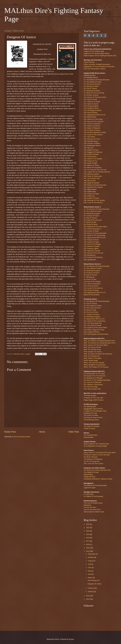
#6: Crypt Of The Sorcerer (93, 220)
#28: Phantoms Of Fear (92, 139)
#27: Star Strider (89, 137)
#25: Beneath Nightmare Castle (95, 132)
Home (42, 432)
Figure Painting (89, 62)
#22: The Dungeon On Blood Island (96, 334)
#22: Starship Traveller (92, 246)
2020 (88, 531)
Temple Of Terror (90, 477)
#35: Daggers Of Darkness (93, 152)
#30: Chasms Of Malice (92, 143)
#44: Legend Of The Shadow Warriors (97, 172)
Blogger (71, 639)
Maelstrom (87, 505)
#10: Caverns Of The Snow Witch (95, 227)
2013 (88, 596)
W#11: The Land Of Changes (94, 363)
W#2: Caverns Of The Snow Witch (96, 345)
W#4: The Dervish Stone (92, 349)
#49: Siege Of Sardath (91, 183)
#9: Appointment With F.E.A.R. (94, 319)
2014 (88, 551)
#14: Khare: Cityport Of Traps (94, 330)
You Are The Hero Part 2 (92, 510)
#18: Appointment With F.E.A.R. (95, 238)
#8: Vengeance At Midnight (93, 378)
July (90, 564)
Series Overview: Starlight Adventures (97, 64)
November (92, 554)
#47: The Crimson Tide (92, 178)
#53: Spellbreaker (90, 192)
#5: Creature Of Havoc (92, 273)
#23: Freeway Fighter (91, 249)
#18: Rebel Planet (90, 117)
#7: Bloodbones (89, 277)
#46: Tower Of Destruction (93, 176)
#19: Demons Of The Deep (93, 119)
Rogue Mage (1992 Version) (94, 400)
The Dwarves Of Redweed (93, 459)
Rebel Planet (88, 474)
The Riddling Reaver (91, 77)
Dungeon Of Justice (95, 584)
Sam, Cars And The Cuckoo (93, 464)
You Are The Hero (90, 507)
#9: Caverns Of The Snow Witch (95, 97)
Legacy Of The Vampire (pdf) (94, 51)
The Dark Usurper (90, 395)
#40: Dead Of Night (90, 163)
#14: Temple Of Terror (91, 108)
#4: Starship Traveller (91, 86)
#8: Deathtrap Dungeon (92, 317)
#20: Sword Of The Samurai (93, 121)
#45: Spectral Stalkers (91, 174)
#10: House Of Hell (90, 99)
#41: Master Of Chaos (91, 165)
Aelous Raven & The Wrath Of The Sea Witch (100, 453)
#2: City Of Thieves (90, 303)
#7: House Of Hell (90, 222)
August (91, 561)
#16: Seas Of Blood (91, 113)
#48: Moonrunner (90, 181)
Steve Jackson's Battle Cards (94, 512)
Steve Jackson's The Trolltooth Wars (96, 444)
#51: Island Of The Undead (93, 187)
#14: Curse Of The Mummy (93, 288)
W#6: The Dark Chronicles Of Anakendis (98, 354)
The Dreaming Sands (91, 420)
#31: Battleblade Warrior (92, 146)
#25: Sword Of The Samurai (93, 253)
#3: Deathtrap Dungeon (92, 213)
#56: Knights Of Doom (91, 198)
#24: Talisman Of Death (92, 251)
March (90, 578)
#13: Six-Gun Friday (91, 387)
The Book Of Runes (91, 457)
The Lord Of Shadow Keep (93, 503)
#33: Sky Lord (89, 148)
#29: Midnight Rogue (91, 141)
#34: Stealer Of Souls (91, 150)
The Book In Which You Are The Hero (97, 455)
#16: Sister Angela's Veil (92, 389)
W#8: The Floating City (92, 356)
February (91, 588)
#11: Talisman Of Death (92, 102)
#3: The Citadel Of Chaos (93, 306)
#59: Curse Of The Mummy (93, 203)
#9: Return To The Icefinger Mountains (97, 380)
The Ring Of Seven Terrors (93, 418)
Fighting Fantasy (90, 75)
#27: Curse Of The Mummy (93, 257)
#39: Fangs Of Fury (91, 161)
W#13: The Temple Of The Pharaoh (96, 367)
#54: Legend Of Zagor (91, 194)
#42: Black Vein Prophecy (93, 167)
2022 (88, 528)
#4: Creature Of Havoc (92, 216)
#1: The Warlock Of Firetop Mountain (97, 80)
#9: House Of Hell (90, 279)
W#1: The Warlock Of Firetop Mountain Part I (99, 341)
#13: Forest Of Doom (91, 286)
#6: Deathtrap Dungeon (92, 91)
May (90, 571)
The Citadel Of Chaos (91, 472)
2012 (88, 599)
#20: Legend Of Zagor (91, 242)
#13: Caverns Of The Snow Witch (95, 328)
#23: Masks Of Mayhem (92, 128)
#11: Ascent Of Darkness (92, 382)
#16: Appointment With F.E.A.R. (95, 292)
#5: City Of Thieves (90, 88)
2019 (88, 534)
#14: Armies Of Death (91, 231)
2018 (88, 538)
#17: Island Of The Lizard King (94, 235)
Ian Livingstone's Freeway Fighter (95, 446)
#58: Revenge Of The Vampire (94, 200)
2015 (88, 548)
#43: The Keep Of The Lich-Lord (95, 170)
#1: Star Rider (89, 494)
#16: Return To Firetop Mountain (95, 233)
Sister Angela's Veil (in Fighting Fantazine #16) (100, 56)
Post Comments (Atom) (22, 437)
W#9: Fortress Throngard (93, 358)
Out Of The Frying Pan (92, 461)
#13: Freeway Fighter (91, 106)
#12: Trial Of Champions (92, 229)
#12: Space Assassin (91, 104)
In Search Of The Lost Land (93, 398)
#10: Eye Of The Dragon (92, 282)
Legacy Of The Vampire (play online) (96, 53)
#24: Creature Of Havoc (92, 130)
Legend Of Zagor (90, 488)
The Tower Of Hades (91, 415)
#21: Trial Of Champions (92, 124)
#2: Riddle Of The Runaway (93, 496)
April (90, 574)
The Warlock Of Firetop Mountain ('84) (97, 470)
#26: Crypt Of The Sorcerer (93, 135)
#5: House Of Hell (90, 310)
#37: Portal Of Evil (90, 156)
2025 (88, 524)
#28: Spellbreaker (90, 260)
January (91, 591)
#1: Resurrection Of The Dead (94, 374)
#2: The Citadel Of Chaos (93, 82)
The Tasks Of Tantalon (92, 426)
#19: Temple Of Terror (91, 240)
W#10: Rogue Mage (91, 360)
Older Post (74, 432)
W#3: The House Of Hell (92, 347)
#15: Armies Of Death (91, 290)
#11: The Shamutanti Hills (93, 323)
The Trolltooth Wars (91, 435)
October (91, 557)
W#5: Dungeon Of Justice (93, 352)
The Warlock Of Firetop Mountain (95, 485)
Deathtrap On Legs (90, 413)
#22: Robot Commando (92, 126)
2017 (88, 541)
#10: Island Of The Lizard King (94, 321)
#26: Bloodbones (90, 255)
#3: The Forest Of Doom (92, 84)
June (90, 567)
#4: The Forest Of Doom (92, 308)
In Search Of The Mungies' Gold (95, 411)
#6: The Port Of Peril (91, 312)
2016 (88, 544)
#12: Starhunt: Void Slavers (93, 385)
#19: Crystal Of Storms (92, 332)
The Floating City (94, 580)
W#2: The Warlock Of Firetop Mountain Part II (100, 343)
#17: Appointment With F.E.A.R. (95, 115)
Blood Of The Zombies (92, 295)
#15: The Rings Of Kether (93, 110)
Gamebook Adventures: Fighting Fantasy (98, 479)
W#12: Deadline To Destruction (95, 365)
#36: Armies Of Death (91, 154)
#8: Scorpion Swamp (91, 95)
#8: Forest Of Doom (91, 224)
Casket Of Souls (89, 428)
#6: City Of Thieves (90, 275)
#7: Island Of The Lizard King (94, 93)
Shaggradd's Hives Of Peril (93, 409)
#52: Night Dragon (90, 189)
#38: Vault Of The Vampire (93, 159)
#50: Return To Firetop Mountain (95, 185)
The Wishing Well (90, 407)
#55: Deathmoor (89, 196)
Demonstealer (89, 437)
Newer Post (10, 432)
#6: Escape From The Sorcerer (95, 376)
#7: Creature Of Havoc (92, 314)
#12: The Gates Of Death (93, 325)
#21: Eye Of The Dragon (92, 244)
